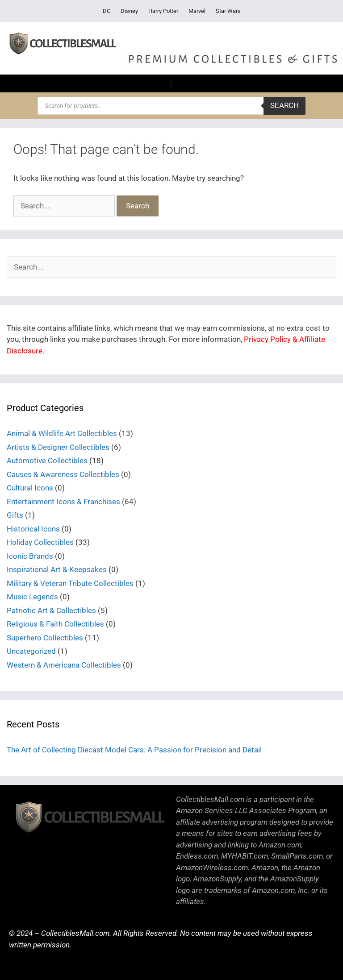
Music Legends (32, 597)
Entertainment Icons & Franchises (63, 502)
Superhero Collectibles (45, 638)
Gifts (15, 515)
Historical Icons (33, 529)
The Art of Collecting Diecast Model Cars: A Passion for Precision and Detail (134, 750)
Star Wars (228, 11)
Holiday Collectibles (40, 542)
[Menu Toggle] (171, 83)
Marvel (197, 11)
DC (107, 11)
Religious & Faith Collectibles (55, 624)
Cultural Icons (30, 488)
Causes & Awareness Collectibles (63, 474)
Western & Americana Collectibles (64, 665)
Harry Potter (163, 11)
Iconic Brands (30, 556)
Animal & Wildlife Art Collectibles (62, 433)
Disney (129, 11)
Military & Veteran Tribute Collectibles (70, 583)
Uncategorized (31, 651)
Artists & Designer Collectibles (58, 447)
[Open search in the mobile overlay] (171, 106)
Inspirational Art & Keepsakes (57, 569)
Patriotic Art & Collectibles (51, 610)
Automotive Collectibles (47, 461)
